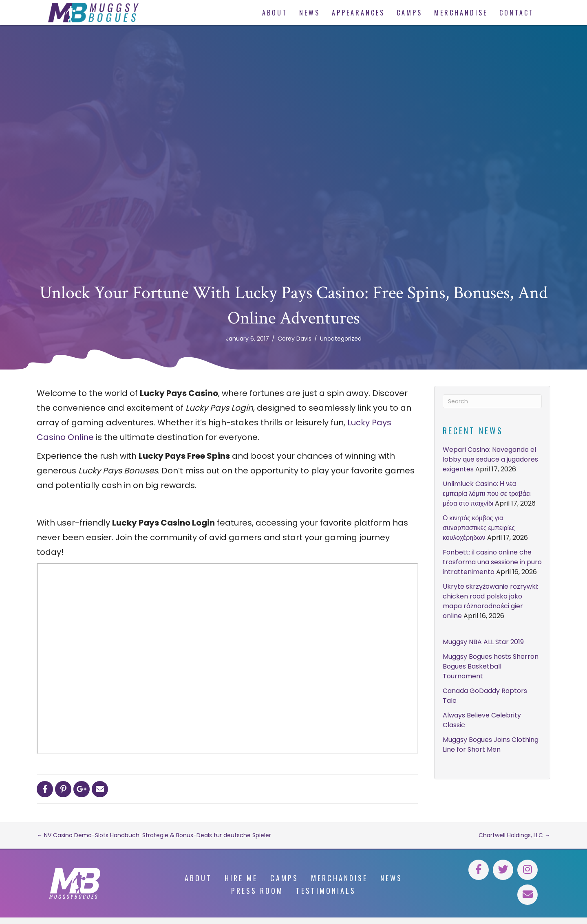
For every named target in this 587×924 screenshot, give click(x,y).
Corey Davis (295, 339)
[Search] (492, 401)
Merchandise (339, 878)
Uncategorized (341, 339)
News (391, 878)
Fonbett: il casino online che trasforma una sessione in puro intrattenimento (492, 562)
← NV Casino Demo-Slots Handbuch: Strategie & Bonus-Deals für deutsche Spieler (154, 835)
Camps (284, 878)
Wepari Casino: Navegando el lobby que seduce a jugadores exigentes (490, 459)
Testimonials (326, 891)
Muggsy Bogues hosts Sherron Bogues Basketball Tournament (491, 666)
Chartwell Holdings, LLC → (514, 835)
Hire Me (241, 878)
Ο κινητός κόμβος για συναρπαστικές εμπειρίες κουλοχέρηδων (479, 528)
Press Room (257, 891)
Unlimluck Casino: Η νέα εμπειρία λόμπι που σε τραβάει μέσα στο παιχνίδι (487, 494)
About (198, 878)
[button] (479, 870)
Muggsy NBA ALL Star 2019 (483, 642)
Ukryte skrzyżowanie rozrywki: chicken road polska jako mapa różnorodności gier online (490, 601)
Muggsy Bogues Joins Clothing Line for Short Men (491, 745)
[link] (274, 13)
